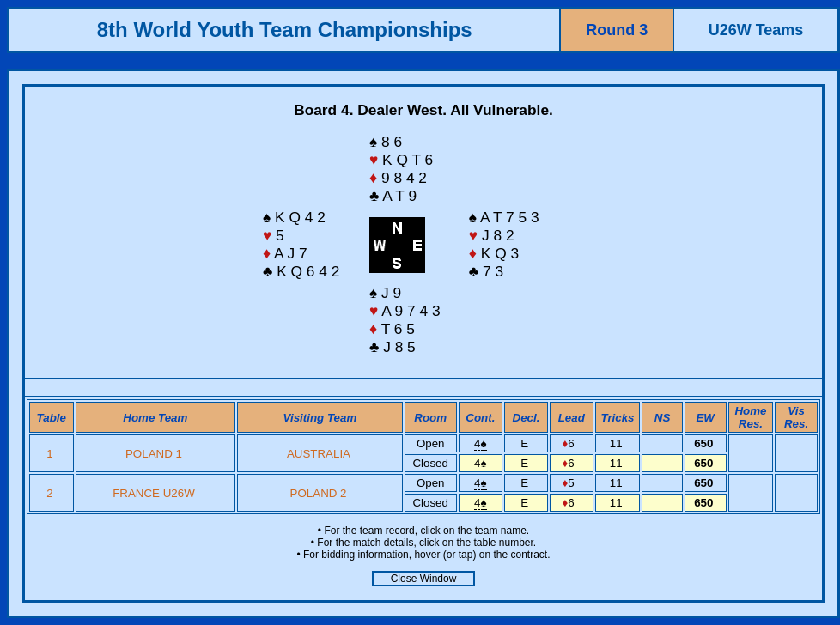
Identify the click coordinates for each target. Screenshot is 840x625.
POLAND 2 (319, 493)
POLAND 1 (154, 454)
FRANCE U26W (154, 493)
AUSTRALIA (318, 454)
